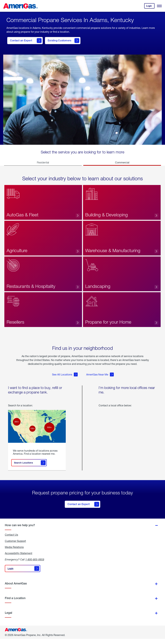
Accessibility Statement (19, 558)
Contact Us (11, 540)
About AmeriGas (16, 589)
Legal (8, 618)
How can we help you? (20, 530)
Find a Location (15, 603)
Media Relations (14, 552)
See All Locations (65, 382)
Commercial (122, 162)
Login (150, 7)
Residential (43, 162)
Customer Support (15, 546)
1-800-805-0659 (35, 565)
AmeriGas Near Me (100, 382)
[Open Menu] (159, 6)
